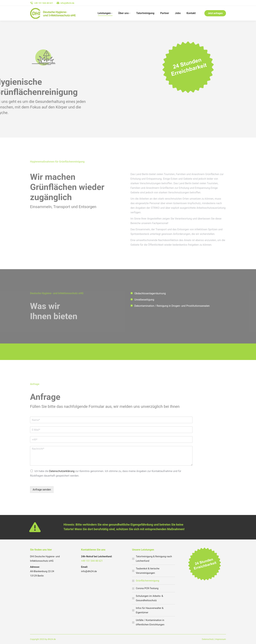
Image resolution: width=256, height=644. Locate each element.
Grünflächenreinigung (148, 581)
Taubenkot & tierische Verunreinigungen (148, 571)
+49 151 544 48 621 (92, 561)
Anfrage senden (42, 490)
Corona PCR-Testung (147, 588)
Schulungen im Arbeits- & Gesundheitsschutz (149, 598)
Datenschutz (208, 639)
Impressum (221, 639)
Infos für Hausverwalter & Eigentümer (150, 610)
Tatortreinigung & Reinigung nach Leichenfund (154, 559)
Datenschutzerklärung (62, 471)
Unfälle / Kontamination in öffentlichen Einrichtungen (150, 622)
